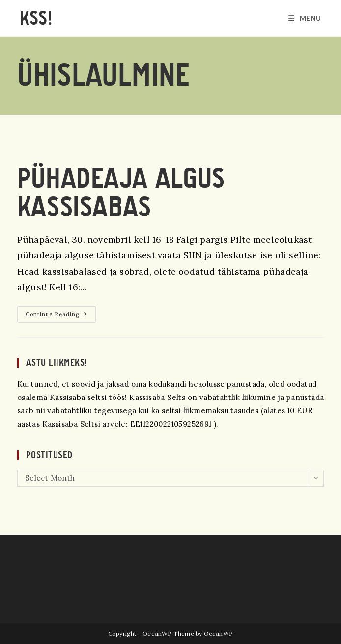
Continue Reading (61, 316)
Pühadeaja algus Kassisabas (121, 193)
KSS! (36, 18)
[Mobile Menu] (305, 18)
